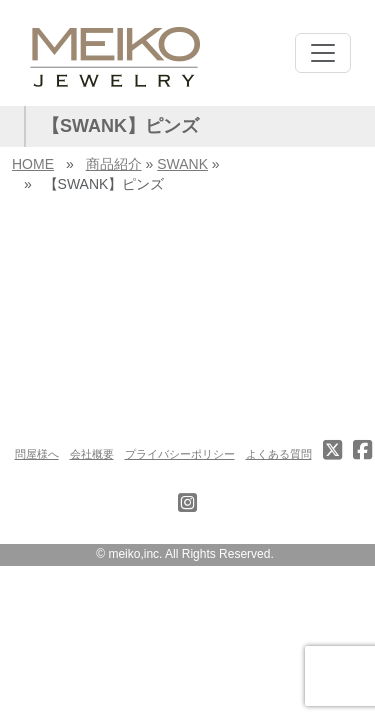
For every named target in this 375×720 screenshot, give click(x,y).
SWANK (182, 164)
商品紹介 (114, 164)
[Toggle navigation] (323, 53)
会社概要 (92, 454)
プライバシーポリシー (180, 454)
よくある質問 (279, 454)
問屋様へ (37, 454)
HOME (33, 164)
